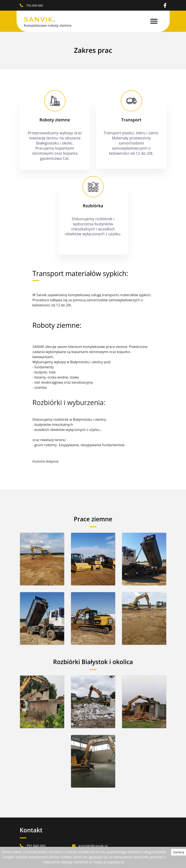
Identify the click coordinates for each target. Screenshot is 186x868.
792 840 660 (35, 5)
